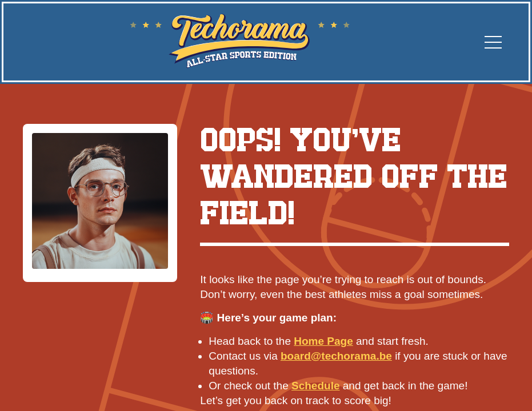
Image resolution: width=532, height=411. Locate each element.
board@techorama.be (336, 356)
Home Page (323, 341)
